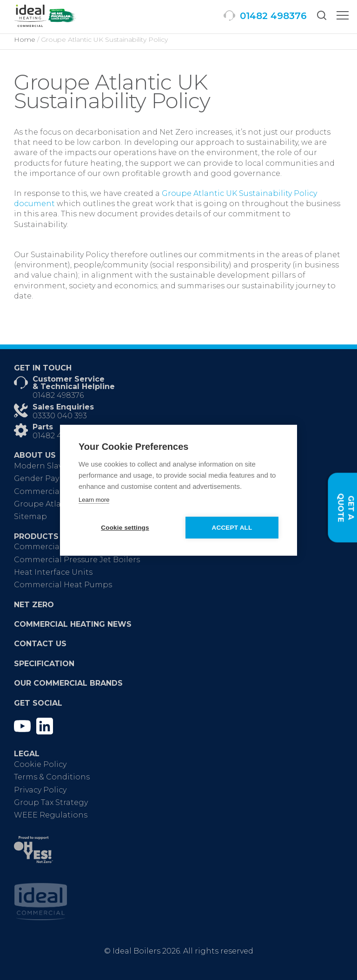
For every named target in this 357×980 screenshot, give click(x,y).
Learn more (94, 500)
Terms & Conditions (52, 777)
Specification (44, 664)
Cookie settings (125, 528)
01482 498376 (58, 395)
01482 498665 (58, 436)
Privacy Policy (40, 790)
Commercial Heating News (73, 624)
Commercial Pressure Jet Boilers (77, 560)
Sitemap (30, 516)
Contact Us (40, 644)
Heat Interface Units (53, 572)
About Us (35, 455)
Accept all (232, 528)
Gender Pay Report (51, 478)
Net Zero (34, 605)
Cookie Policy (40, 764)
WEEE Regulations (51, 815)
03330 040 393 (60, 416)
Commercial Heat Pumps (63, 585)
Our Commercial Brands (68, 683)
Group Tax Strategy (51, 802)
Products (36, 536)
